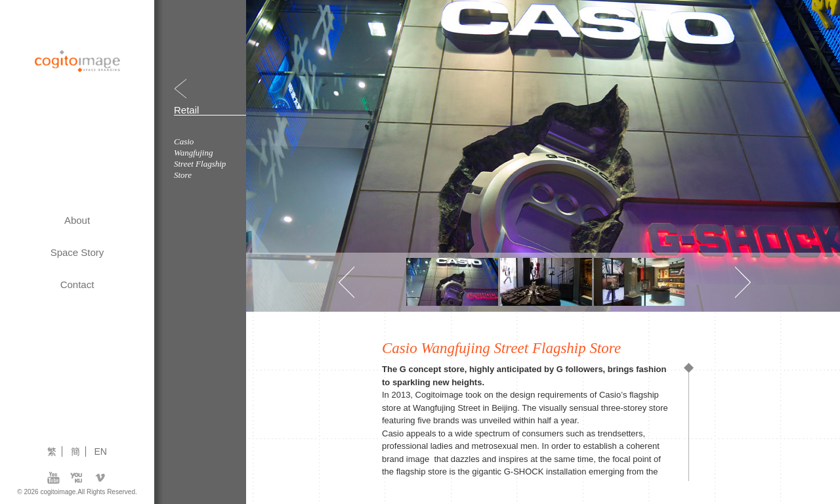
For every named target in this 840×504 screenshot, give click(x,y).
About (77, 220)
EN (101, 451)
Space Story (77, 252)
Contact (77, 284)
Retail (186, 110)
